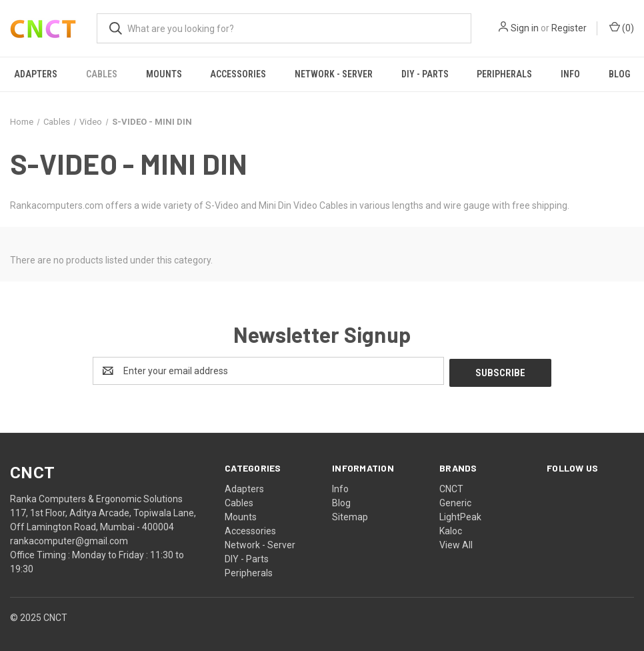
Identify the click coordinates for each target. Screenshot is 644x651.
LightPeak (460, 515)
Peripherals (504, 74)
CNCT (451, 487)
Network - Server (334, 74)
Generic (455, 501)
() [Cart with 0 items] (622, 27)
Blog (341, 501)
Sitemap (350, 515)
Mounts (164, 74)
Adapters (36, 74)
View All (456, 543)
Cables (102, 74)
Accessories (238, 74)
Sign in (525, 28)
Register (569, 28)
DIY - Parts (425, 74)
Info (570, 74)
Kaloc (451, 529)
